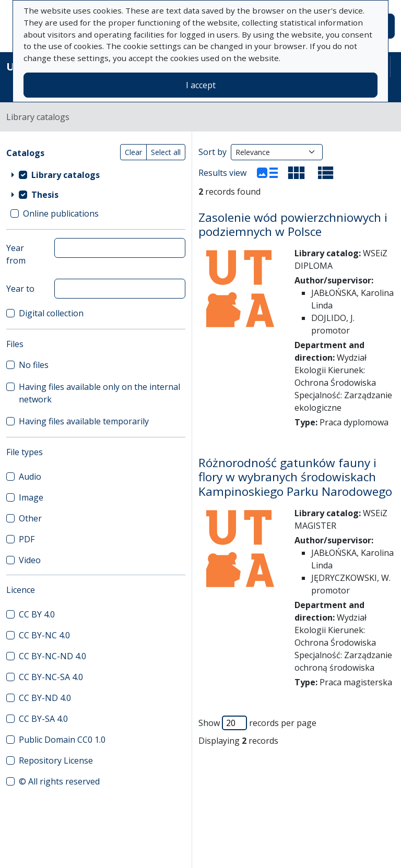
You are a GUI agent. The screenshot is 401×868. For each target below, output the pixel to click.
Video (30, 560)
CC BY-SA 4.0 (43, 719)
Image (31, 497)
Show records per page (257, 723)
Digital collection (51, 313)
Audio (30, 477)
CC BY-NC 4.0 (44, 635)
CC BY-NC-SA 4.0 (51, 677)
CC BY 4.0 (37, 614)
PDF (27, 539)
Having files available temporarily (84, 421)
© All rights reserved (59, 781)
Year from (16, 254)
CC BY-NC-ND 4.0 (52, 656)
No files (34, 365)
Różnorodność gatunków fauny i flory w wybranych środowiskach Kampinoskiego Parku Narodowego (295, 477)
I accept (201, 85)
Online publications (61, 213)
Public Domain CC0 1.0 (62, 740)
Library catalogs (66, 175)
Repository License (56, 760)
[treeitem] (96, 175)
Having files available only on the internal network (99, 393)
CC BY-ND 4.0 (45, 698)
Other (30, 518)
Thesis (45, 195)
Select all (166, 152)
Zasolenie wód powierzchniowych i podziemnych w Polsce (293, 224)
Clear (133, 152)
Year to (20, 289)
